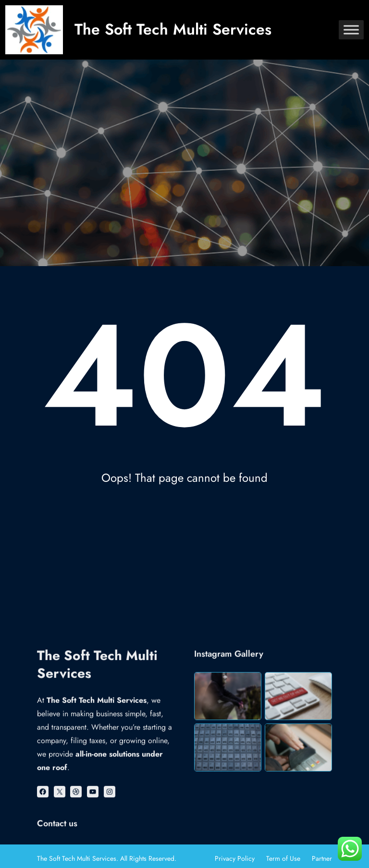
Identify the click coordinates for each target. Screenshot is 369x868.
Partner (322, 858)
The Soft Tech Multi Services (173, 29)
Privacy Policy (235, 858)
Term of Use (283, 858)
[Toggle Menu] (351, 30)
